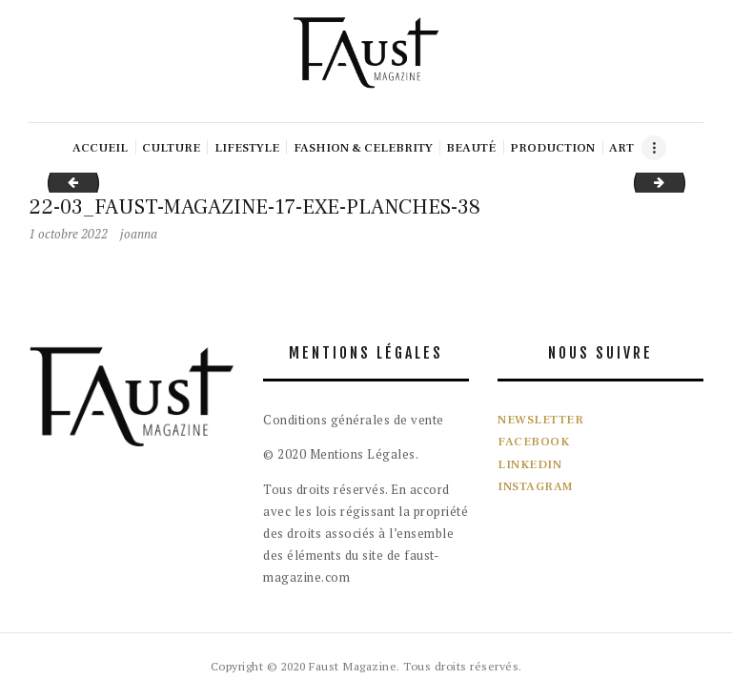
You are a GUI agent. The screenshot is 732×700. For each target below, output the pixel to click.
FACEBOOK (533, 442)
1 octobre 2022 (68, 234)
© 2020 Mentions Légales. (341, 454)
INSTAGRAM (536, 486)
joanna (139, 234)
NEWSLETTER (540, 420)
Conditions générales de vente (354, 420)
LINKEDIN (529, 464)
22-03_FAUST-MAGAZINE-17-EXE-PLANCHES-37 (68, 182)
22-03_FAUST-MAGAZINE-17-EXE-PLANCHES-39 (679, 182)
